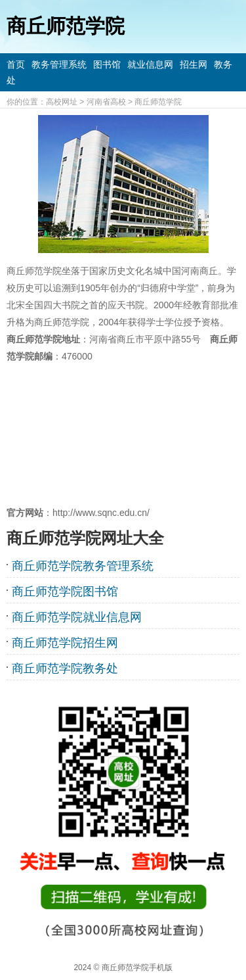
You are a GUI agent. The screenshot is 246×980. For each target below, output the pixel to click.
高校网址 (62, 102)
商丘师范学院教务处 (65, 668)
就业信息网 (150, 64)
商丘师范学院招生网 (65, 643)
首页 (16, 64)
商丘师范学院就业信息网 (77, 617)
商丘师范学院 (158, 102)
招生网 (194, 64)
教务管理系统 (59, 64)
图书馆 (107, 64)
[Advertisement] (123, 434)
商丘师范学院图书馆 (65, 592)
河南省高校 (106, 102)
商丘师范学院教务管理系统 (83, 566)
